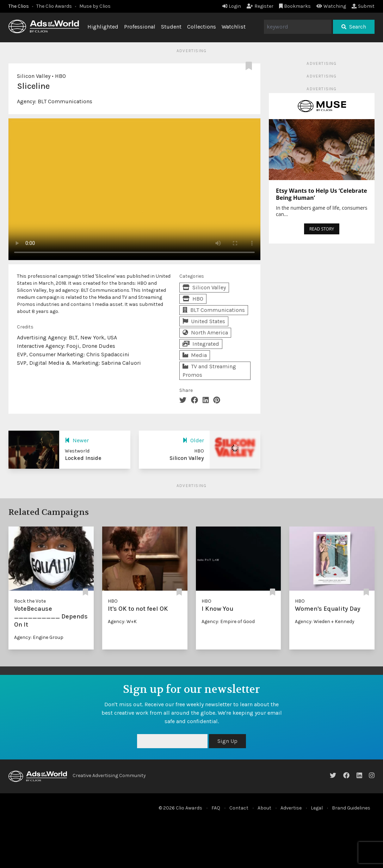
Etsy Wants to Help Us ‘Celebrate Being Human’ (322, 194)
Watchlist (234, 27)
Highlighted (103, 27)
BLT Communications (65, 101)
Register (260, 6)
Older (193, 440)
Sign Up (227, 741)
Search (354, 27)
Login (232, 6)
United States (204, 321)
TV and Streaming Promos (209, 371)
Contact (239, 808)
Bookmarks (295, 6)
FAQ (216, 808)
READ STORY (322, 229)
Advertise (291, 808)
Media (195, 355)
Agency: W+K (122, 621)
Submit (363, 6)
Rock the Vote (30, 601)
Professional (140, 27)
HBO (60, 76)
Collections (202, 27)
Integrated (201, 344)
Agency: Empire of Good (228, 621)
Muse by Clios (95, 6)
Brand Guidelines (351, 808)
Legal (317, 808)
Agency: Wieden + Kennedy (325, 621)
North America (205, 333)
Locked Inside (83, 458)
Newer (77, 440)
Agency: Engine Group (39, 637)
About (264, 808)
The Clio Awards (54, 6)
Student (171, 27)
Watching (331, 6)
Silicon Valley (34, 76)
